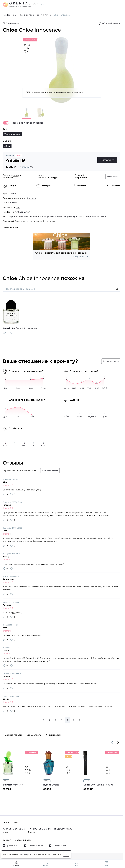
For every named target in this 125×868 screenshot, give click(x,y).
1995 (18, 207)
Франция (32, 198)
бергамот (14, 216)
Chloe (13, 194)
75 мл (6, 781)
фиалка (50, 216)
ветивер (96, 216)
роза (69, 216)
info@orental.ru (63, 829)
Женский (12, 203)
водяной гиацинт (28, 216)
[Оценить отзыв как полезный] (5, 333)
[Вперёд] (118, 742)
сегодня (17, 175)
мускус (105, 216)
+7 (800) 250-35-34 (39, 829)
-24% (18, 156)
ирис (75, 216)
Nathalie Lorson (23, 212)
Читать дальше (10, 228)
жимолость (61, 216)
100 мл (47, 781)
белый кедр (85, 216)
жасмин (42, 216)
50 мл (87, 781)
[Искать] (117, 289)
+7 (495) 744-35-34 (14, 829)
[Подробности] (31, 167)
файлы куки (25, 854)
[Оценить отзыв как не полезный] (11, 333)
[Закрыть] (98, 90)
